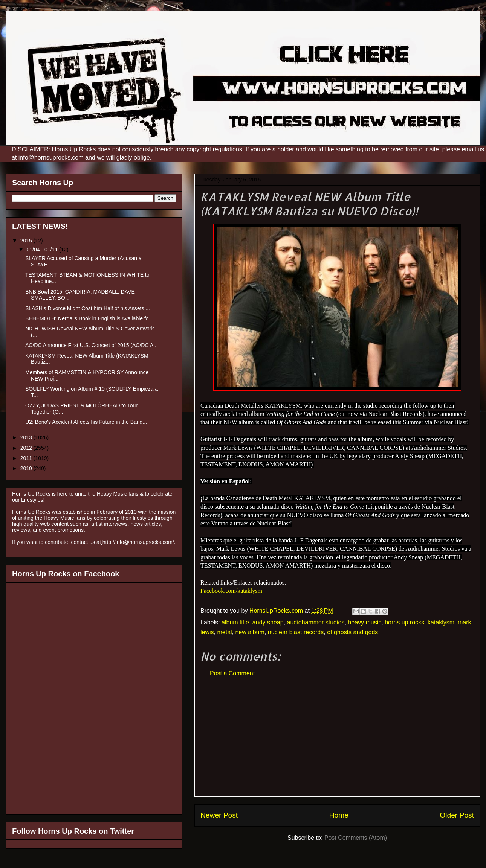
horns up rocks (404, 622)
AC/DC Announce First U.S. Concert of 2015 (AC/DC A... (92, 345)
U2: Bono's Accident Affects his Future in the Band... (86, 422)
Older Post (457, 815)
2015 (27, 241)
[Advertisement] (337, 744)
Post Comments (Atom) (356, 838)
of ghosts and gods (352, 632)
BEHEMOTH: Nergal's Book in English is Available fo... (89, 318)
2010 (27, 468)
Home (339, 815)
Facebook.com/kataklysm (231, 591)
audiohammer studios (316, 622)
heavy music (364, 622)
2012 (27, 448)
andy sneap (268, 622)
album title (235, 622)
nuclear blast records (296, 632)
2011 (27, 458)
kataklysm (441, 622)
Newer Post (219, 815)
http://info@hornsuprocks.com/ (138, 542)
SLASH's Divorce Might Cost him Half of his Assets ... (88, 308)
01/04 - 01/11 (43, 250)
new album (250, 632)
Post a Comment (232, 673)
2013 (27, 437)
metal (224, 632)
